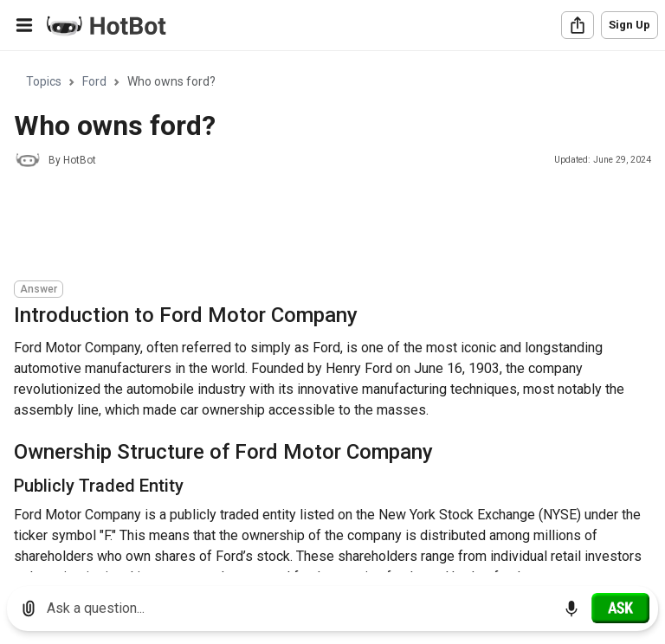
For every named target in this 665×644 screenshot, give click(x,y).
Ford (94, 81)
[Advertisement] (329, 227)
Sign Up (629, 25)
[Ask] (620, 608)
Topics (44, 81)
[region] (332, 312)
